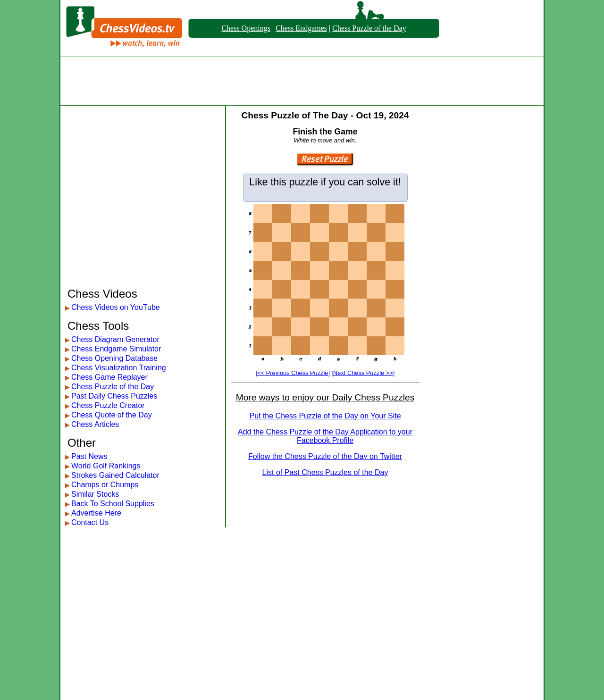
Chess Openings (246, 28)
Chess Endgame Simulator (116, 349)
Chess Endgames (301, 28)
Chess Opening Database (114, 358)
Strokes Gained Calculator (115, 475)
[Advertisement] (302, 81)
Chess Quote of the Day (112, 415)
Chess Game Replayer (109, 377)
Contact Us (90, 522)
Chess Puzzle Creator (108, 405)
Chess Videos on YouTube (116, 307)
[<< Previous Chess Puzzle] (293, 373)
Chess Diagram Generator (115, 339)
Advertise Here (96, 513)
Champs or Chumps (105, 485)
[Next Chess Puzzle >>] (363, 373)
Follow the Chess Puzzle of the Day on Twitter (325, 456)
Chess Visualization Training (119, 368)
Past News (89, 456)
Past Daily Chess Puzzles (114, 396)
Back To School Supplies (113, 504)
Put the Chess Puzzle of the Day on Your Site (325, 416)
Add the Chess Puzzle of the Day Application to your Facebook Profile (325, 436)
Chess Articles (95, 424)
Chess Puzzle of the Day (369, 28)
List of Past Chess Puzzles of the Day (325, 472)
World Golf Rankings (106, 466)
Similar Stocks (95, 494)
